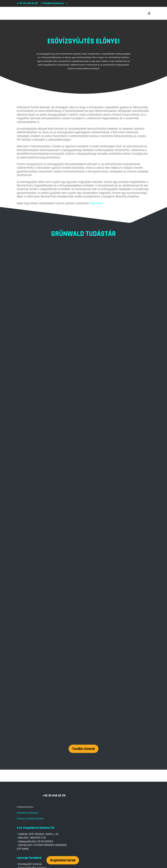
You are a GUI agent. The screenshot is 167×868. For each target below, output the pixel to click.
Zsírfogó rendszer (28, 739)
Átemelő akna (26, 719)
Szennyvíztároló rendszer (32, 716)
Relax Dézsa (24, 712)
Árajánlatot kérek (63, 697)
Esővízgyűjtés (39, 776)
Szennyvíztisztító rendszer (32, 705)
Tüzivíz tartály (25, 736)
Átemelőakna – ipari (29, 747)
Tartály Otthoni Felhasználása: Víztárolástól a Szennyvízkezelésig (56, 771)
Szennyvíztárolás (56, 776)
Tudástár (23, 723)
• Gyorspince (23, 708)
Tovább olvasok (83, 585)
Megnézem (96, 203)
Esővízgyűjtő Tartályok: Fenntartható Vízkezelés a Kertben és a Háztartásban (63, 835)
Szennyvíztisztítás (75, 776)
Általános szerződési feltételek (30, 656)
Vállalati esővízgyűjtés (30, 750)
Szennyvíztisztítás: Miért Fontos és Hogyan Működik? (48, 792)
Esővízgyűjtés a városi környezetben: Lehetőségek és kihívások (54, 814)
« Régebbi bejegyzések (27, 857)
